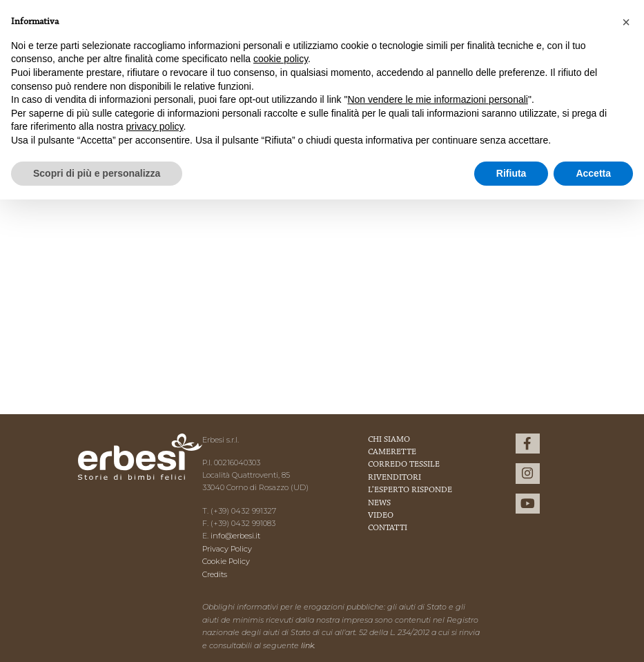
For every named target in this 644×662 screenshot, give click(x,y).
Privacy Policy (227, 549)
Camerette (392, 452)
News (379, 503)
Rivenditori (394, 478)
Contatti (388, 528)
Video (381, 516)
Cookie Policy (226, 561)
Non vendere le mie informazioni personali (437, 99)
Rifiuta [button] (511, 173)
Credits (215, 574)
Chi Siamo (389, 440)
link (308, 645)
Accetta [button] (593, 173)
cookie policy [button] (281, 59)
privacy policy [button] (155, 126)
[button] (626, 22)
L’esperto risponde (410, 490)
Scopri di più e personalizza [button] (97, 173)
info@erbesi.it (235, 536)
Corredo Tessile (404, 465)
